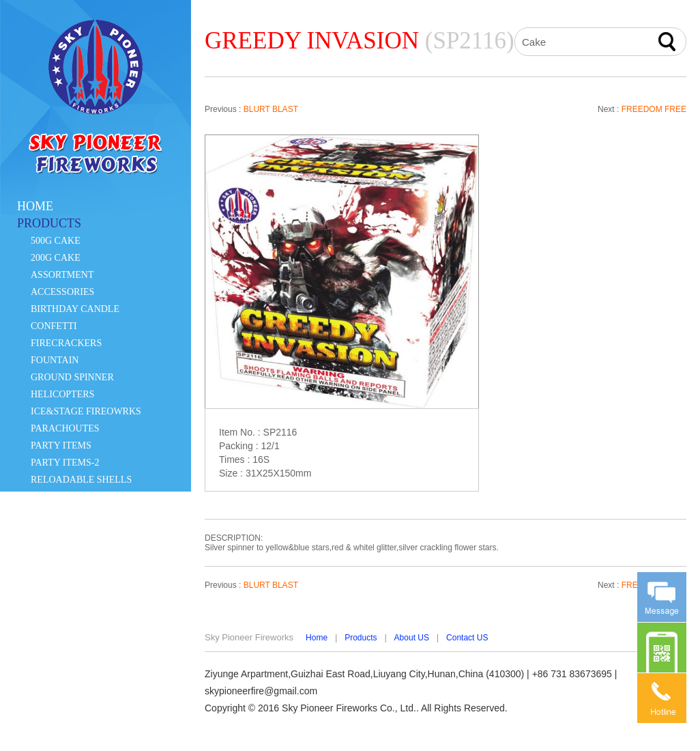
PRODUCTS (49, 223)
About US (412, 638)
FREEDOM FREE (654, 109)
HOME (35, 206)
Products (361, 638)
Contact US (467, 638)
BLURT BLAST (271, 109)
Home (317, 638)
